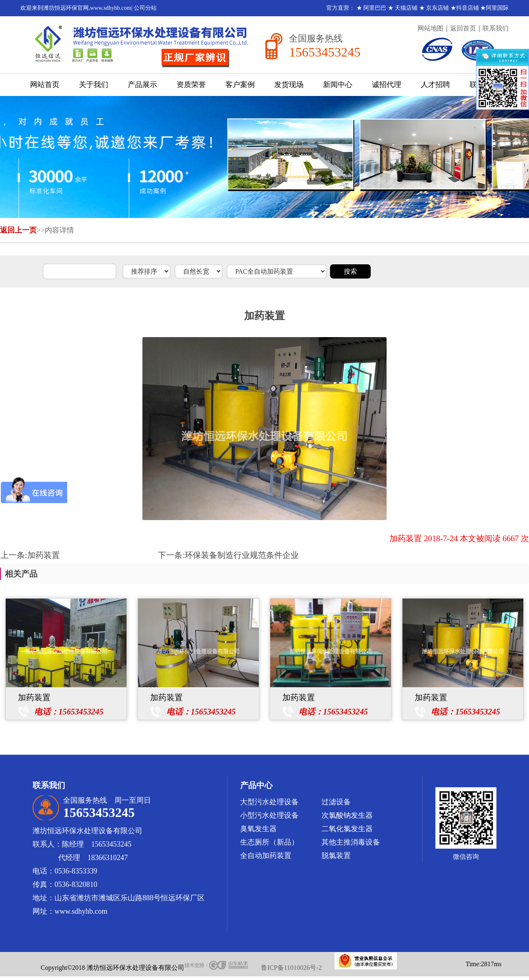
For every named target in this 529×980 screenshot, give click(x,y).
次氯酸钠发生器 (347, 815)
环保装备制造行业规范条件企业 (242, 555)
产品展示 (142, 85)
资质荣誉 (191, 85)
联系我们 (496, 28)
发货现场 (289, 85)
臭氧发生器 (258, 829)
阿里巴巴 (375, 8)
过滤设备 (336, 802)
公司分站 (145, 8)
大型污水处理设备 (269, 802)
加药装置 (44, 555)
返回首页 (463, 28)
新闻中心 (338, 85)
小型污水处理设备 (269, 815)
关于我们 (94, 85)
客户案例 (240, 85)
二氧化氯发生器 (347, 829)
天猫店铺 (406, 8)
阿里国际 (497, 8)
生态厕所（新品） (269, 842)
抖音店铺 (468, 8)
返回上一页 (18, 230)
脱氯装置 (336, 856)
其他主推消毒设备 (351, 842)
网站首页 (45, 85)
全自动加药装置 (266, 856)
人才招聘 (435, 85)
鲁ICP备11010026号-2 (291, 968)
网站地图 (431, 28)
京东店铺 (437, 8)
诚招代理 (387, 85)
